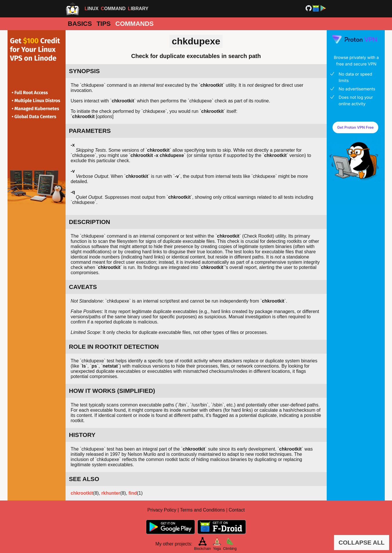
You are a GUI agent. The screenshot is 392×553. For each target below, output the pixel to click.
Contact (237, 510)
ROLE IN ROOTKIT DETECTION (114, 347)
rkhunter (111, 493)
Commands (135, 24)
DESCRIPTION (90, 222)
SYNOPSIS (84, 71)
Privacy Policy (162, 510)
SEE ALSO (84, 479)
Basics (80, 24)
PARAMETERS (90, 131)
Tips (104, 24)
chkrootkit (82, 493)
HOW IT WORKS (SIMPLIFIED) (112, 391)
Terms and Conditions (202, 510)
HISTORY (82, 435)
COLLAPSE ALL (362, 542)
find (133, 493)
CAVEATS (83, 287)
